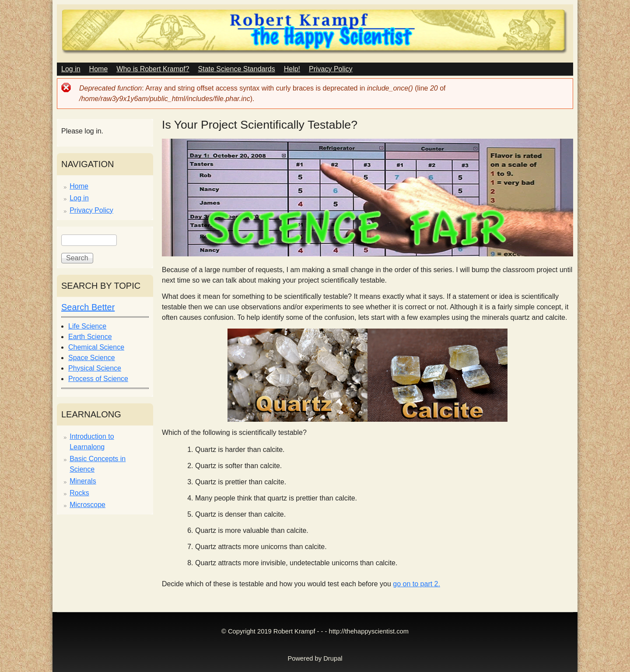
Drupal (333, 658)
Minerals (83, 481)
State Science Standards (237, 69)
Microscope (87, 505)
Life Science (87, 326)
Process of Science (98, 379)
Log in (71, 69)
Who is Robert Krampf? (153, 69)
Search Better (88, 307)
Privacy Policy (331, 69)
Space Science (92, 358)
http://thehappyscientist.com (369, 631)
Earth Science (90, 337)
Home (99, 69)
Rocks (79, 493)
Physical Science (95, 368)
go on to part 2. (416, 584)
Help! (292, 69)
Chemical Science (96, 347)
